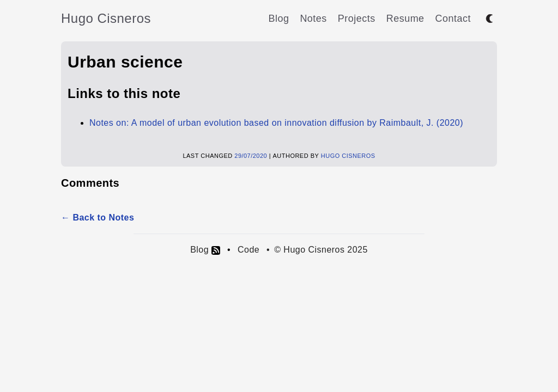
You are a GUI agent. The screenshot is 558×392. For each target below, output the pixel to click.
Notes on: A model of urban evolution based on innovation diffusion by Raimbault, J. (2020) (276, 123)
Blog (278, 19)
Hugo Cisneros (106, 18)
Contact (453, 19)
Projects (357, 19)
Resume (405, 19)
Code (248, 250)
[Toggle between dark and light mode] (489, 19)
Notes (313, 19)
